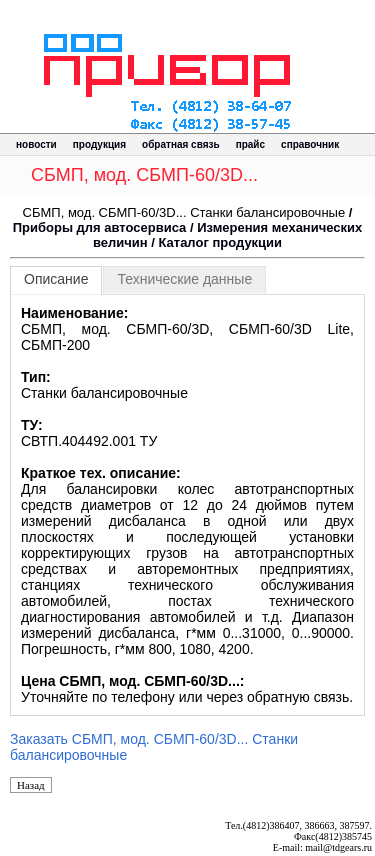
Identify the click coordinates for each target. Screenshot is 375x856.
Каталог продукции (220, 242)
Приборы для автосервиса (100, 227)
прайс (250, 144)
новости (36, 144)
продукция (99, 144)
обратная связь (181, 144)
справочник (310, 144)
